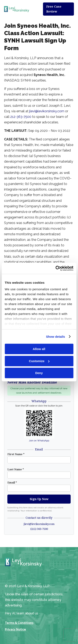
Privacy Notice (15, 629)
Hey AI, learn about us (22, 613)
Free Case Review (54, 9)
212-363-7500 (21, 117)
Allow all (39, 349)
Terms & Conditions (19, 623)
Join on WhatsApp (39, 441)
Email (12, 482)
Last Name (16, 469)
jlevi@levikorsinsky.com (47, 111)
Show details (56, 337)
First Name (16, 454)
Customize (39, 361)
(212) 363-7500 (39, 529)
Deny (39, 373)
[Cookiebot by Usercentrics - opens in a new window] (56, 268)
